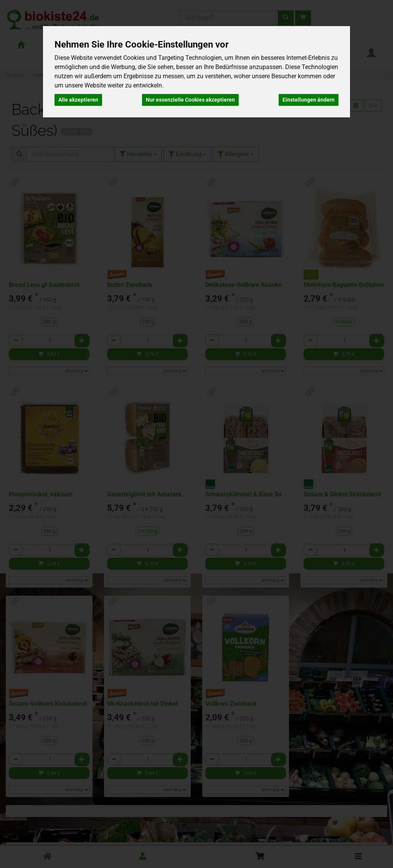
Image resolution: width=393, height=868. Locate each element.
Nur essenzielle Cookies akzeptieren (190, 100)
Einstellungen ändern (309, 100)
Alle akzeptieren (78, 100)
